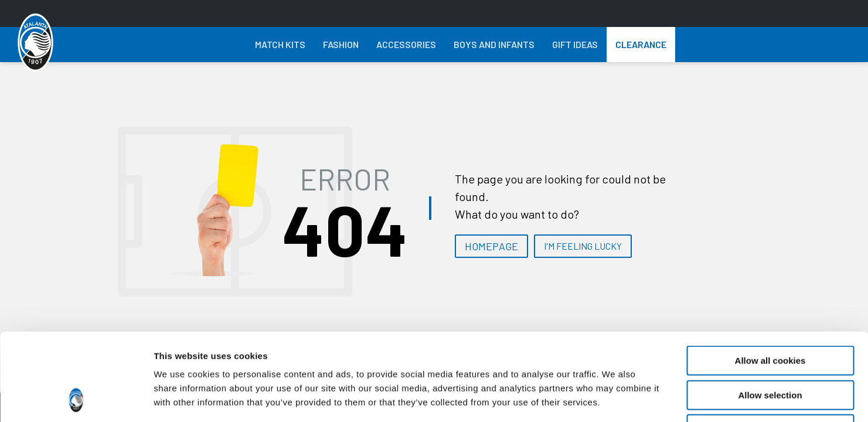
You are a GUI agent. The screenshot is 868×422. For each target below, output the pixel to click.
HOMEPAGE (491, 246)
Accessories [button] (406, 44)
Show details (615, 399)
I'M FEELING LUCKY (583, 246)
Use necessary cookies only (770, 347)
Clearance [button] (641, 44)
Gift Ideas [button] (575, 44)
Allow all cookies (770, 279)
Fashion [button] (341, 44)
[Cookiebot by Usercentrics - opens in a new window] (76, 399)
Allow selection (770, 313)
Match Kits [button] (280, 44)
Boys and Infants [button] (494, 44)
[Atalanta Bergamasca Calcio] (35, 43)
